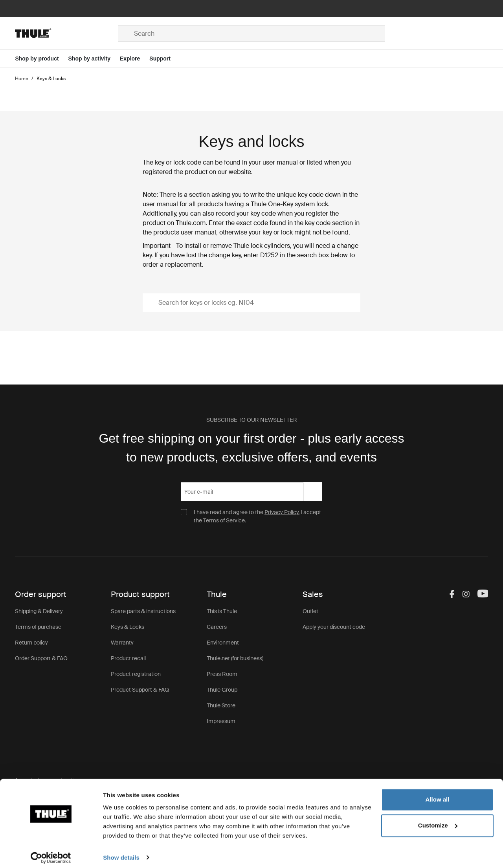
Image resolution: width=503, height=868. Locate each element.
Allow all (438, 795)
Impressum (221, 721)
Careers (217, 627)
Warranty (122, 643)
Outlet (310, 611)
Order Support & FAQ (41, 658)
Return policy (31, 643)
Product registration (136, 674)
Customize (438, 820)
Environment (223, 643)
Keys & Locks (128, 627)
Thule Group (222, 690)
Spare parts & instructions (143, 611)
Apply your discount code (334, 627)
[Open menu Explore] (135, 59)
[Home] (66, 33)
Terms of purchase (38, 627)
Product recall (128, 658)
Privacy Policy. (282, 512)
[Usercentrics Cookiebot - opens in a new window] (51, 853)
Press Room (222, 674)
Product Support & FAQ (140, 690)
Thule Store (221, 705)
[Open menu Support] (165, 59)
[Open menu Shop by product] (41, 59)
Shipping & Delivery (39, 611)
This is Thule (222, 611)
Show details (121, 852)
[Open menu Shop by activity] (94, 59)
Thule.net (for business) (235, 658)
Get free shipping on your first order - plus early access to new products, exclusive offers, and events (251, 448)
